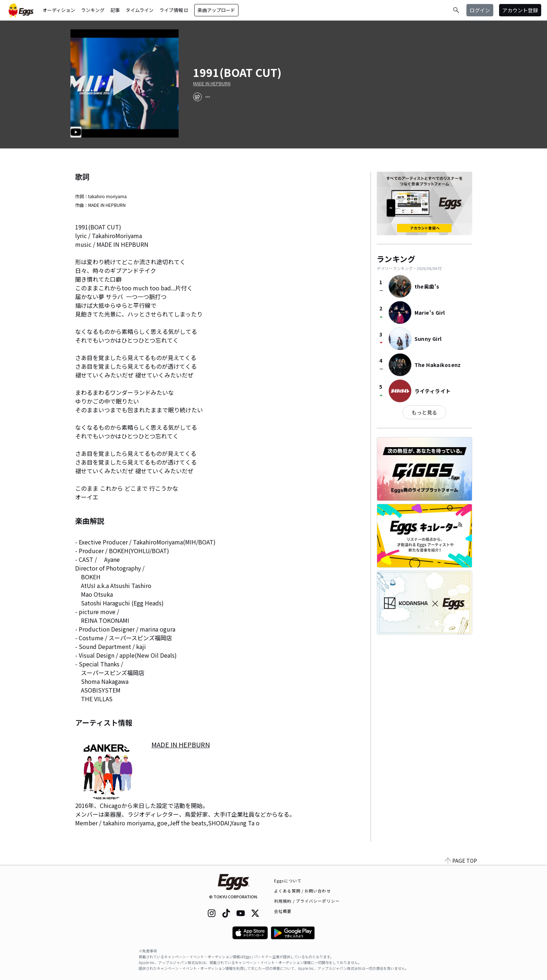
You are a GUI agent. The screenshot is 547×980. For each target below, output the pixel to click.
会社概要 (283, 911)
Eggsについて (288, 881)
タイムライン (140, 10)
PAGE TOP (461, 861)
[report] (208, 97)
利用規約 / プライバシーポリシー (307, 901)
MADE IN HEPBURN (212, 83)
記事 (115, 10)
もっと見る (424, 412)
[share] (197, 97)
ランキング (93, 10)
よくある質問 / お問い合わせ (303, 891)
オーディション (59, 10)
